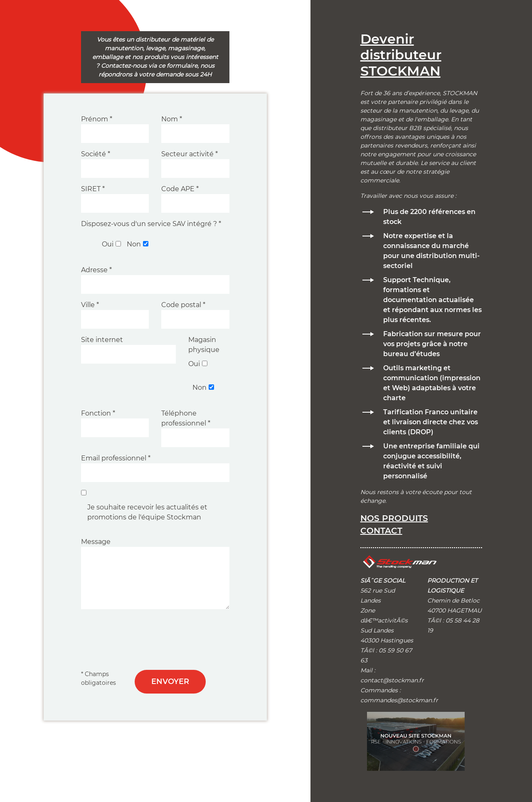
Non (134, 244)
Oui (108, 244)
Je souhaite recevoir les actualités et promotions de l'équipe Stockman (147, 512)
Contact (381, 531)
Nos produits (394, 518)
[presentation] (144, 635)
